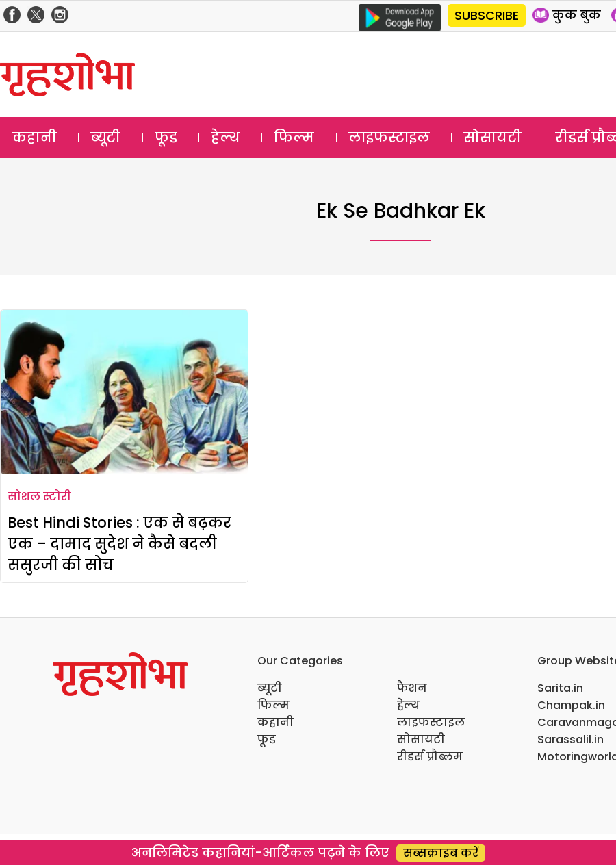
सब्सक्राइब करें (441, 853)
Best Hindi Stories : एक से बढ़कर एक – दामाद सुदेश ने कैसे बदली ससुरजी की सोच (119, 544)
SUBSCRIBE (487, 15)
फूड (166, 138)
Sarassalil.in (570, 739)
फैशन (412, 688)
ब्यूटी (105, 138)
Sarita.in (560, 688)
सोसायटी (492, 138)
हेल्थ (226, 138)
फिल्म (294, 138)
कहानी (35, 138)
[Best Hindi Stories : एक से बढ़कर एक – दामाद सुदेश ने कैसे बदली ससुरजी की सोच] (124, 392)
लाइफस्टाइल (389, 138)
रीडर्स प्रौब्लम (430, 757)
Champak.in (571, 705)
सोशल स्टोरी (39, 496)
